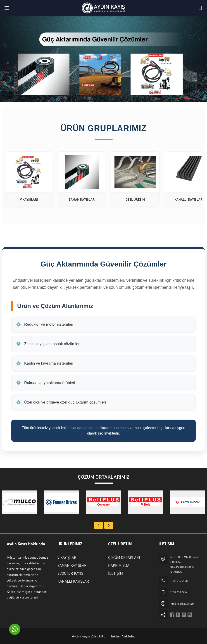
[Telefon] (200, 8)
